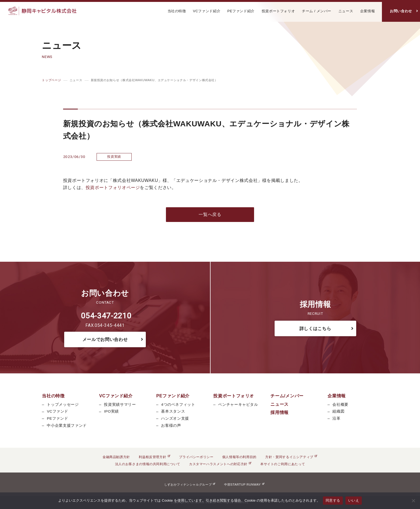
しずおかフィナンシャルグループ (190, 484)
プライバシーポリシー (196, 457)
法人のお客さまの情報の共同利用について (148, 464)
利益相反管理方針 (155, 457)
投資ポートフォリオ (278, 11)
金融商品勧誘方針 (116, 457)
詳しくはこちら (315, 328)
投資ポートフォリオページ (113, 188)
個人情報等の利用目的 (239, 457)
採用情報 (280, 412)
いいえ (354, 500)
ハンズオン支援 (175, 418)
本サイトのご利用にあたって (283, 464)
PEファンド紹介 (241, 11)
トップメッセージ (63, 405)
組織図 (338, 411)
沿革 (336, 418)
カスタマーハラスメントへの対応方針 (220, 464)
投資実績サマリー (120, 405)
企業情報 (368, 11)
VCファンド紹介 (207, 11)
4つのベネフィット (178, 405)
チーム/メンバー (287, 396)
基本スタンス (173, 411)
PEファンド (57, 418)
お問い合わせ (401, 11)
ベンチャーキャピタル (238, 405)
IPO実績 (111, 411)
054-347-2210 (106, 316)
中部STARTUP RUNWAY (244, 484)
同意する (333, 500)
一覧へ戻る (210, 214)
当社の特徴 (177, 11)
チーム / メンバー (317, 11)
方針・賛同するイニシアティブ (291, 457)
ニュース (346, 11)
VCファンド (58, 411)
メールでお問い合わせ (105, 339)
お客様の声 (171, 426)
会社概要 (340, 405)
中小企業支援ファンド (67, 426)
